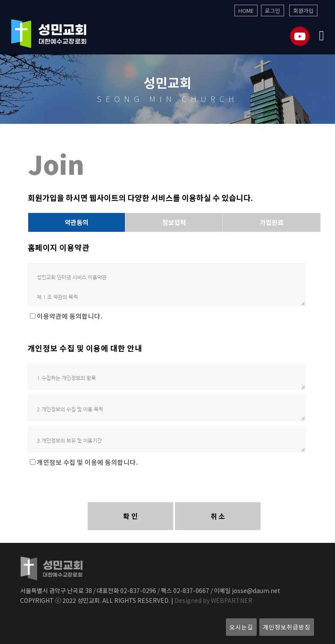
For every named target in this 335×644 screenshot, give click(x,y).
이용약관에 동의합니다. (70, 316)
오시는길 (241, 627)
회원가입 (303, 10)
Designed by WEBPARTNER (213, 600)
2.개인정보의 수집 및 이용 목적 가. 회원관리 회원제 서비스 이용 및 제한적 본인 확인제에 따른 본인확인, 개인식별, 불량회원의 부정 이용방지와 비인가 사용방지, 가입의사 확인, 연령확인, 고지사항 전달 (167, 408)
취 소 (218, 516)
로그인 (273, 10)
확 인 (130, 516)
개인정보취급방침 (287, 627)
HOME (246, 10)
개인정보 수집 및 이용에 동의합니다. (87, 462)
